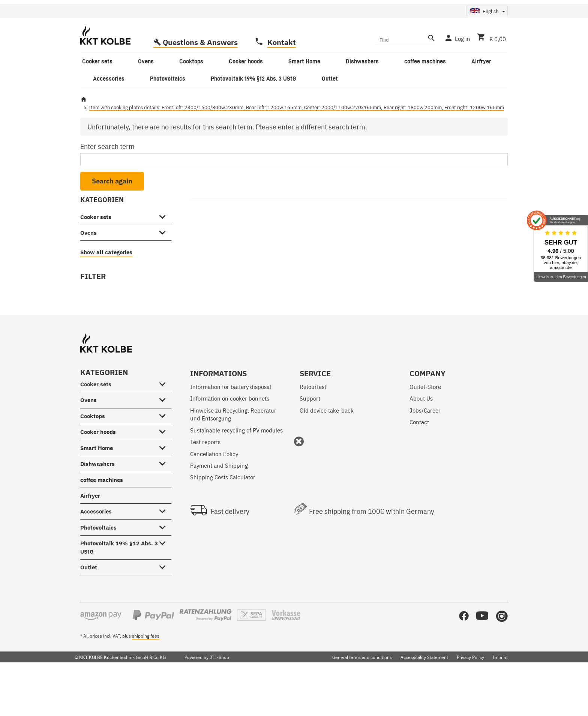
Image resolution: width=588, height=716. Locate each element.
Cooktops (93, 462)
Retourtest (313, 433)
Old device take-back (327, 456)
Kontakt (282, 88)
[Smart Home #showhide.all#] (164, 492)
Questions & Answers (200, 88)
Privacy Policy (470, 703)
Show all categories (106, 298)
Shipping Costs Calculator (223, 523)
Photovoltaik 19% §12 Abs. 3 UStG (119, 593)
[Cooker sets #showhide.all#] (164, 261)
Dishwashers (97, 510)
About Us (421, 444)
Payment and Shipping (219, 511)
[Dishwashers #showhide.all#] (164, 508)
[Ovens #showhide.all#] (164, 277)
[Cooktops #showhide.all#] (164, 461)
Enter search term (107, 192)
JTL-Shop (219, 703)
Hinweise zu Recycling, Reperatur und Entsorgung (233, 460)
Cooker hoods (98, 478)
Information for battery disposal (231, 433)
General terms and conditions (362, 703)
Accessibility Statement (424, 703)
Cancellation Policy (214, 499)
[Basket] (490, 84)
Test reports (205, 488)
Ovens (88, 278)
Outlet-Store (425, 433)
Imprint (500, 703)
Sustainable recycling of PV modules (236, 476)
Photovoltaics (98, 573)
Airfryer (90, 541)
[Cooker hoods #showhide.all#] (164, 476)
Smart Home (97, 494)
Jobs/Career (425, 456)
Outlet (89, 613)
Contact (419, 468)
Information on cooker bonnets (230, 444)
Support (310, 444)
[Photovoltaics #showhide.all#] (164, 572)
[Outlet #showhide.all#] (164, 612)
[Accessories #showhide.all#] (164, 556)
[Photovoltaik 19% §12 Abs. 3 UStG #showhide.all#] (164, 588)
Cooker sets (96, 263)
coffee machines (102, 526)
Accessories (96, 558)
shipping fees (146, 681)
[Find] (401, 85)
